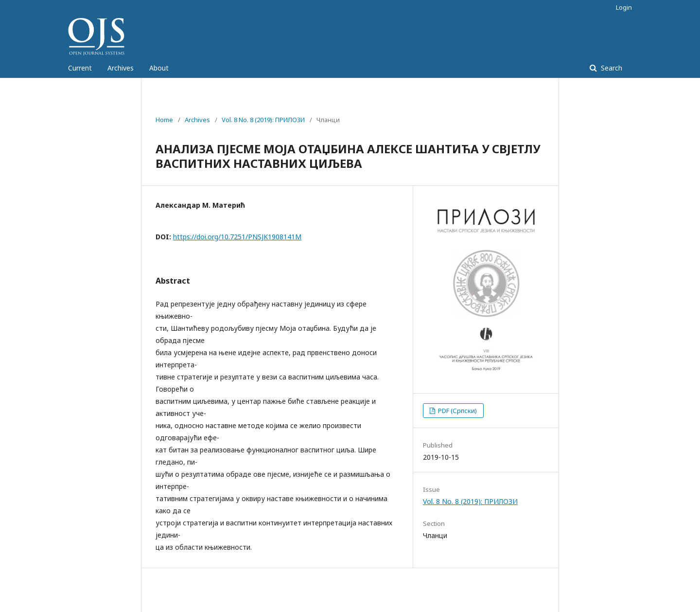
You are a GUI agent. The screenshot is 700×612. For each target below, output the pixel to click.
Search (611, 68)
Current (80, 68)
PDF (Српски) (457, 411)
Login (624, 7)
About (159, 68)
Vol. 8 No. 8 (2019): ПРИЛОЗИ (263, 120)
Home (164, 120)
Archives (121, 68)
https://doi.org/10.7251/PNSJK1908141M (237, 237)
